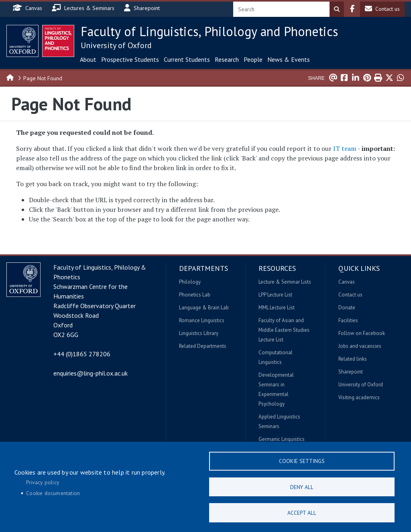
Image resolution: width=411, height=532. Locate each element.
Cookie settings (302, 460)
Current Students (187, 59)
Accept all (302, 512)
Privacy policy (43, 481)
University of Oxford (116, 45)
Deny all (302, 486)
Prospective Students (130, 59)
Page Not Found (43, 78)
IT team (345, 148)
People (253, 59)
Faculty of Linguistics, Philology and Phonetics (209, 31)
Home (10, 77)
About (88, 59)
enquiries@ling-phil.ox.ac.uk (91, 373)
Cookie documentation (53, 493)
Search (337, 9)
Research (227, 59)
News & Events (289, 59)
